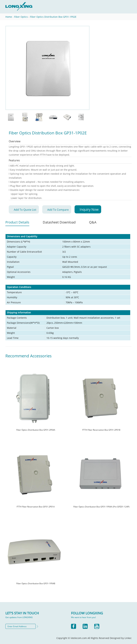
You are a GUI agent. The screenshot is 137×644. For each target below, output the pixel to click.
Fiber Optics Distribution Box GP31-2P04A (36, 430)
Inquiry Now (89, 209)
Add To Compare (58, 210)
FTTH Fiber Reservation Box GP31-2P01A (36, 507)
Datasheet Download (59, 222)
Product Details (17, 222)
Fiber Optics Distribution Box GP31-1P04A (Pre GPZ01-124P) (101, 507)
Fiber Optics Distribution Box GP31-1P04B (36, 583)
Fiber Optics (21, 17)
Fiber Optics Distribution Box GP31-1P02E (53, 17)
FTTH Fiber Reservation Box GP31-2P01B (101, 430)
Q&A (93, 222)
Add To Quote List (25, 210)
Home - (9, 17)
